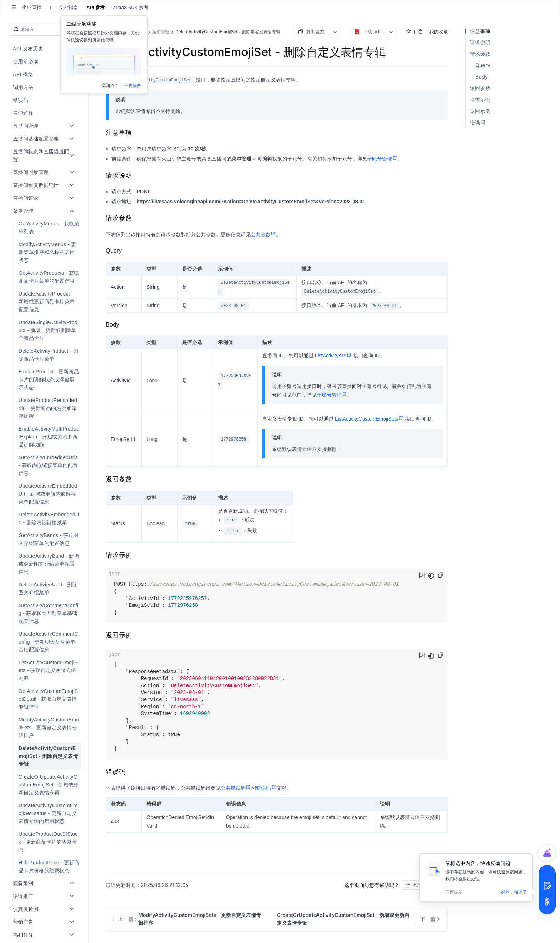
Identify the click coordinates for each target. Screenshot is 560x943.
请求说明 (480, 42)
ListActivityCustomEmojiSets (369, 419)
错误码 (266, 788)
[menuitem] (45, 49)
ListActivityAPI (334, 356)
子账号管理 (382, 159)
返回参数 (480, 88)
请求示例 (480, 100)
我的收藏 (439, 31)
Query (483, 65)
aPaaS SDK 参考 (131, 7)
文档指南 (69, 7)
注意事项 (480, 31)
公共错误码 (236, 788)
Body (482, 77)
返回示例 (480, 111)
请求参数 (480, 54)
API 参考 (96, 7)
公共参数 (263, 234)
